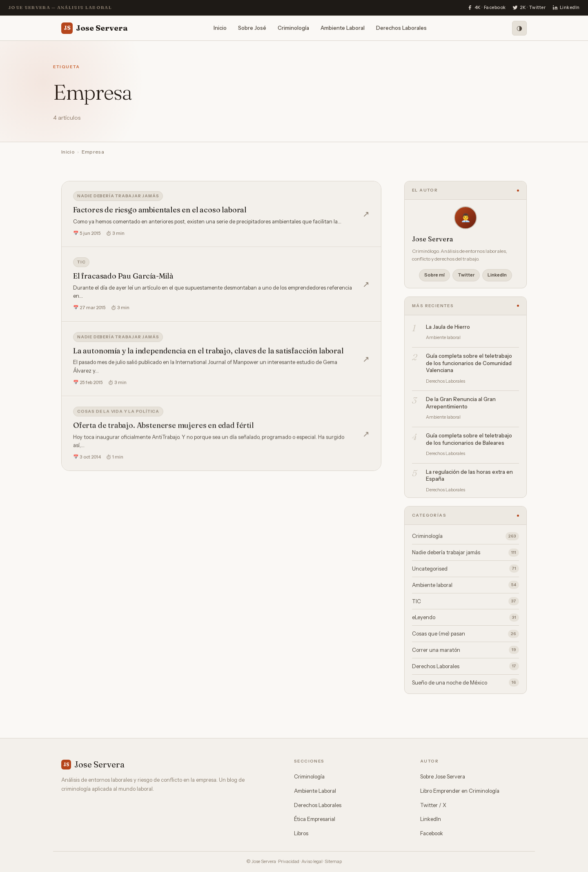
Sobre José (252, 28)
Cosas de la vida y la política (118, 414)
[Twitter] (529, 8)
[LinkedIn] (566, 8)
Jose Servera (95, 28)
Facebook (432, 833)
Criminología (293, 28)
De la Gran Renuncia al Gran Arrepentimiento (461, 403)
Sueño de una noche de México (465, 682)
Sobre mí (434, 275)
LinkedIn (497, 275)
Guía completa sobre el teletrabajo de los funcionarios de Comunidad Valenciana (469, 363)
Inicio (220, 28)
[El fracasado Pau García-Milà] (221, 284)
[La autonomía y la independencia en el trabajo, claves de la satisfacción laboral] (221, 361)
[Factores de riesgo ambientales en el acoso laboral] (221, 214)
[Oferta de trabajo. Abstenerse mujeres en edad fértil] (221, 437)
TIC (81, 262)
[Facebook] (487, 8)
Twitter (466, 275)
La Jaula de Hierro (448, 327)
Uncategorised (465, 569)
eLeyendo (465, 618)
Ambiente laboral (465, 585)
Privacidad (289, 861)
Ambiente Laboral (343, 28)
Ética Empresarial (315, 819)
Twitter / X (433, 805)
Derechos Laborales (401, 28)
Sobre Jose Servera (443, 776)
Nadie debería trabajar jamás (118, 196)
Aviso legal (312, 861)
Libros (301, 833)
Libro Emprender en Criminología (460, 791)
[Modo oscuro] (519, 28)
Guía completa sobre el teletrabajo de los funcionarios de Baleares (469, 439)
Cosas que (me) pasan (465, 634)
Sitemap (333, 861)
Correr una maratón (465, 650)
